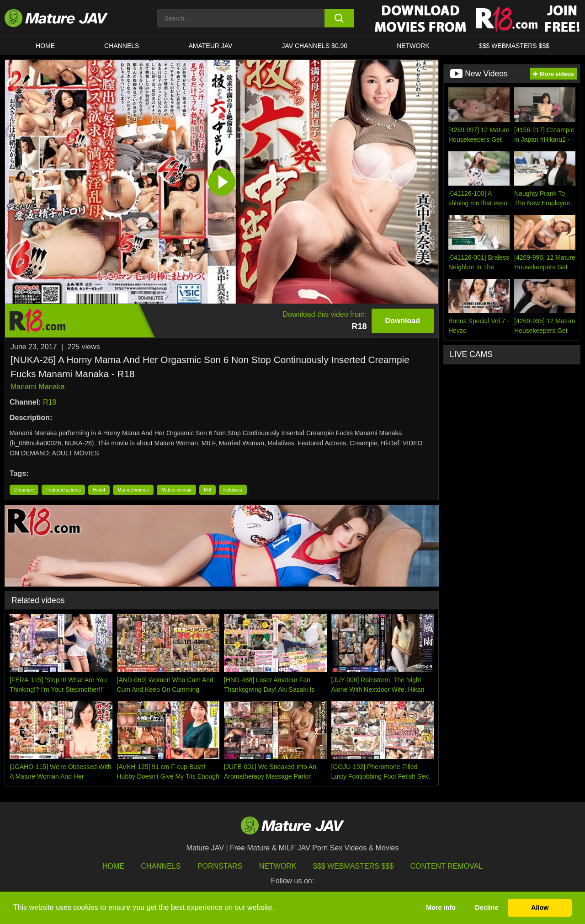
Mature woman (176, 490)
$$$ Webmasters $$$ (353, 866)
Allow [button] (540, 908)
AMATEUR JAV (210, 46)
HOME (45, 46)
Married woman (133, 490)
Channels (161, 866)
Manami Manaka (37, 387)
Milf (207, 490)
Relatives (233, 490)
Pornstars (220, 866)
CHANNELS (122, 46)
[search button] (339, 18)
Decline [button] (487, 908)
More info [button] (441, 908)
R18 (50, 402)
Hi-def (99, 490)
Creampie (24, 490)
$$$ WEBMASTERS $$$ (514, 46)
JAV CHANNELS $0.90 (314, 46)
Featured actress (63, 490)
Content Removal (447, 866)
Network (413, 46)
